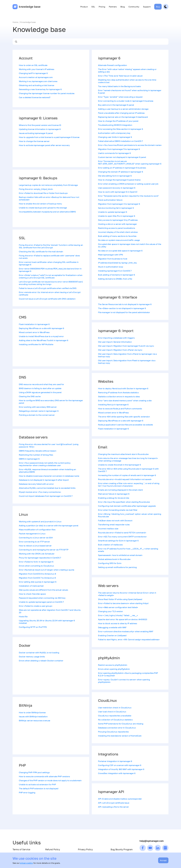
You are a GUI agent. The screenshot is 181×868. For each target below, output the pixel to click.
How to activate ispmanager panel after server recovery (44, 145)
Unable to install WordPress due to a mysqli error (41, 336)
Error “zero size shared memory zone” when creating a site (125, 401)
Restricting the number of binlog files (36, 455)
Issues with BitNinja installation (33, 716)
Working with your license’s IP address (37, 69)
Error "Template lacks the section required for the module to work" (128, 196)
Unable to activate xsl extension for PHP (37, 784)
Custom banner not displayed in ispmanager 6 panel (122, 157)
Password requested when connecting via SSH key (42, 598)
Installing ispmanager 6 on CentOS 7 (115, 271)
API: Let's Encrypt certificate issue (114, 803)
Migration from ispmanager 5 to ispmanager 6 (119, 149)
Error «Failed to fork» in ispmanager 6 (36, 562)
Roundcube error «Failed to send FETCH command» (122, 533)
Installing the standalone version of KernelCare (120, 736)
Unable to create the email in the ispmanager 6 (119, 465)
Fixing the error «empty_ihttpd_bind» (36, 189)
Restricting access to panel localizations (117, 228)
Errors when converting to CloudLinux (36, 566)
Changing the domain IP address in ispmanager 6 (120, 172)
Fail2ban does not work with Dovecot (115, 520)
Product (84, 7)
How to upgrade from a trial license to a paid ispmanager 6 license (49, 137)
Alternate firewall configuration (112, 65)
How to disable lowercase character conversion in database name (49, 476)
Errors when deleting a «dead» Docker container (41, 661)
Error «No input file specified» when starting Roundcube (124, 502)
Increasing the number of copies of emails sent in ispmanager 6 (127, 475)
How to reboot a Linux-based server (35, 546)
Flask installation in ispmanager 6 (34, 324)
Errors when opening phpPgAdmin (114, 669)
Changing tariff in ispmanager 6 (33, 73)
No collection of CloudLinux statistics (115, 720)
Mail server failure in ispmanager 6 (114, 494)
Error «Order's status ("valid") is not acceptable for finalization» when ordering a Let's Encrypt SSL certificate (51, 276)
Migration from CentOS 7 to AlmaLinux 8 (37, 578)
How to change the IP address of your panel (118, 121)
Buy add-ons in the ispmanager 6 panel (116, 105)
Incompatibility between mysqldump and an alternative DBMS (47, 212)
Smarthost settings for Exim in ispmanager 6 (118, 541)
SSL (93, 7)
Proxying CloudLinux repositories (113, 732)
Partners (113, 7)
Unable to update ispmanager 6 (113, 212)
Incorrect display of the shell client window (118, 232)
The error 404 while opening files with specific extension (124, 417)
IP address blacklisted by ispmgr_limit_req (117, 263)
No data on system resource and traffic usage (119, 240)
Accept (163, 860)
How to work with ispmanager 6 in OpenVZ (118, 192)
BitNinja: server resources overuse (35, 721)
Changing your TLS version (110, 611)
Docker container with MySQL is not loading (39, 653)
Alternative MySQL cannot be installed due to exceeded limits (47, 488)
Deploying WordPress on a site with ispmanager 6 (41, 328)
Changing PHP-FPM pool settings (34, 772)
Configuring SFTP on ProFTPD (33, 627)
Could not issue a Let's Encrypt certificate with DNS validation (47, 299)
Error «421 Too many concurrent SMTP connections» (122, 537)
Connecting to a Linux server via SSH (36, 538)
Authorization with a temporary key (114, 133)
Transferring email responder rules (114, 525)
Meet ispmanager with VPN (110, 255)
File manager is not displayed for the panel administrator (124, 312)
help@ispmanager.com (152, 841)
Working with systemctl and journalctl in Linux (40, 522)
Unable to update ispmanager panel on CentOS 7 (41, 602)
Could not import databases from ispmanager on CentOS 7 (46, 496)
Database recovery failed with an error (36, 484)
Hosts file (23, 616)
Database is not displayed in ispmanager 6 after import (44, 480)
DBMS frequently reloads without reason (38, 451)
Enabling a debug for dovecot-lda (114, 498)
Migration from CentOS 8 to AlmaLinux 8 (37, 574)
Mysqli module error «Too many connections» (40, 492)
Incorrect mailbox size (108, 529)
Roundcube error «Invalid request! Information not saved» (125, 479)
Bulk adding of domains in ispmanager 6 (117, 275)
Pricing (102, 7)
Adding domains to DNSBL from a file (115, 279)
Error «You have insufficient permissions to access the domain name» (130, 145)
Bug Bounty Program (122, 849)
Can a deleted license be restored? (35, 97)
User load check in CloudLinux (112, 712)
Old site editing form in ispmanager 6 (115, 176)
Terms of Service (21, 849)
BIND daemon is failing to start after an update (40, 388)
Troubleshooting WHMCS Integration (115, 125)
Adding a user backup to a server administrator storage (123, 109)
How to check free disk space (32, 594)
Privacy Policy (85, 849)
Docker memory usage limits (32, 657)
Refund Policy (53, 849)
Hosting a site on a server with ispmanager (117, 224)
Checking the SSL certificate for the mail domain (41, 252)
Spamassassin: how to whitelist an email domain (120, 555)
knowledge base (30, 7)
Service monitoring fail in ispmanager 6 (116, 208)
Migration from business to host (113, 259)
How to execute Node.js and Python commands (120, 409)
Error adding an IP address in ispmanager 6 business (122, 168)
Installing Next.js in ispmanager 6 (113, 405)
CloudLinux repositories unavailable (115, 716)
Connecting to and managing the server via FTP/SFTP (44, 550)
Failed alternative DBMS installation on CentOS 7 (120, 141)
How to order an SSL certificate (33, 65)
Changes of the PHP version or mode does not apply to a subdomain (50, 780)
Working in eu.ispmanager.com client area (38, 81)
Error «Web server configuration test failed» (118, 607)
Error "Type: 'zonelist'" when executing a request (120, 97)
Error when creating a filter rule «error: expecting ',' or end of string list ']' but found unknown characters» (129, 485)
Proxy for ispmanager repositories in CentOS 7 (40, 558)
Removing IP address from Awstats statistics (118, 392)
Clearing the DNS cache (30, 396)
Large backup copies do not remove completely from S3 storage (48, 185)
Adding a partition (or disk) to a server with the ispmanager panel (49, 526)
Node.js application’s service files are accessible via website (125, 425)
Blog (123, 7)
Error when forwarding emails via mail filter (118, 510)
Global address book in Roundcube (114, 559)
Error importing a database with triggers (116, 338)
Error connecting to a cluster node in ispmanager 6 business (126, 101)
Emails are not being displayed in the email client (120, 490)
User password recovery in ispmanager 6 (117, 188)
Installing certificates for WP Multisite (36, 344)
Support (147, 7)
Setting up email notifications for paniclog (117, 567)
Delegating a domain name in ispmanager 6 (39, 411)
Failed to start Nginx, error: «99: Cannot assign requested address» (129, 639)
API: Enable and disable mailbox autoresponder (120, 799)
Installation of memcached (31, 586)
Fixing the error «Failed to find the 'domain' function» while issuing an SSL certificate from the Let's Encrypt (51, 246)
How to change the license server (34, 141)
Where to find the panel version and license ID (40, 125)
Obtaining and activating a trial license (36, 85)
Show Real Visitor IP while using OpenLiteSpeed (120, 599)
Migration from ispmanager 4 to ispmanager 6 (119, 204)
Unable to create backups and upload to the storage (43, 208)
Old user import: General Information (115, 342)
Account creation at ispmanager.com (36, 77)
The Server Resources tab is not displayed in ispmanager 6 (125, 304)
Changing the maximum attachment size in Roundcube (123, 454)
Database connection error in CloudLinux (117, 728)
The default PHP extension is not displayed (39, 788)
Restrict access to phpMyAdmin (113, 665)
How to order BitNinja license (32, 712)
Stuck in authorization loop (110, 267)
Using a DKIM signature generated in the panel (40, 392)
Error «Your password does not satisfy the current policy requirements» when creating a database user (45, 464)
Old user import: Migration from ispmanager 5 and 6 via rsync (126, 346)
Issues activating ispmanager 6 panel (36, 133)
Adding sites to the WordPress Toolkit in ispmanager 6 (44, 340)
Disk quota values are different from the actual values (43, 590)
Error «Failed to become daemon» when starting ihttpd (123, 603)
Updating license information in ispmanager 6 (40, 129)
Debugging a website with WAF (112, 627)
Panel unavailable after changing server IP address (121, 113)
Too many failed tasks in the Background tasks (119, 86)
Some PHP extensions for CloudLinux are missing (121, 724)
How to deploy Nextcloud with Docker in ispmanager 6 (123, 388)
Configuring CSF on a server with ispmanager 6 (120, 765)
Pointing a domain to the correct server (37, 415)
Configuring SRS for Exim (110, 563)
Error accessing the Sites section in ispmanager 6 (120, 129)
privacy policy (26, 863)
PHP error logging (27, 792)
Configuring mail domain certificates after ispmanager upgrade (127, 506)
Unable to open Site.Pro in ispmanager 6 (117, 216)
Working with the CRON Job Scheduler (37, 554)
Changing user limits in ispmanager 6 (115, 137)
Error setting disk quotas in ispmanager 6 (38, 582)
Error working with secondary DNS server (38, 407)
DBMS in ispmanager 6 (29, 459)
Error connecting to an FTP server (34, 542)
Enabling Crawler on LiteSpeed (112, 635)
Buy (158, 7)
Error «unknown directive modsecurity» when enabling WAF (126, 631)
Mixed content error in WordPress (34, 332)
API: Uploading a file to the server (113, 807)
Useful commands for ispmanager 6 (114, 153)
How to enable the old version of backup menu (40, 204)
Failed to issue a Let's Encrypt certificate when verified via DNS (48, 288)
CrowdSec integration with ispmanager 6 (117, 773)
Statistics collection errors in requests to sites (119, 396)
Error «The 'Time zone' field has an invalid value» (120, 76)
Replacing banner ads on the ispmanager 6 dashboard (123, 117)
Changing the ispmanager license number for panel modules (47, 93)
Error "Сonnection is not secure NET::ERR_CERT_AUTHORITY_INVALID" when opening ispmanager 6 (130, 162)
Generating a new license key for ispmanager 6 (40, 89)
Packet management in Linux (32, 534)
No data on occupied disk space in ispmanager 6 (120, 251)
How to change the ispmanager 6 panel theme (119, 180)
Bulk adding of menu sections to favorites (117, 236)
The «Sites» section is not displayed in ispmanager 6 (122, 308)
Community (134, 7)
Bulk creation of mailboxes (110, 545)
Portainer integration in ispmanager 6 (115, 761)
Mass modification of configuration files (37, 530)
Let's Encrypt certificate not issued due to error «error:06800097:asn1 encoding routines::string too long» (51, 283)
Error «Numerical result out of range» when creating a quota (47, 570)
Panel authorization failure (110, 200)
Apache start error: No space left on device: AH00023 (122, 619)
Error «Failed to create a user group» (36, 606)
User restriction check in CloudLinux (115, 708)
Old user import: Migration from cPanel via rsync (120, 350)
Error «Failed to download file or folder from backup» (43, 193)
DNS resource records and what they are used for (41, 384)
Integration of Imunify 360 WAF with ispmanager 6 (121, 769)
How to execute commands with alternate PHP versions (44, 776)
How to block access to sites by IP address (118, 623)
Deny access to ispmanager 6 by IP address (118, 220)
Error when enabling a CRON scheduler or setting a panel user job (128, 184)
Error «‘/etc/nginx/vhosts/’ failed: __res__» (118, 615)
